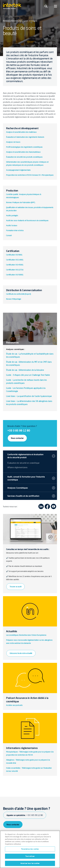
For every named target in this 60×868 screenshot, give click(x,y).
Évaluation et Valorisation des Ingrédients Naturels (25, 137)
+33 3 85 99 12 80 (19, 430)
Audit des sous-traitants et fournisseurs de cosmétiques (27, 220)
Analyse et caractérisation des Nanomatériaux (23, 152)
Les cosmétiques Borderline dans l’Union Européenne (26, 635)
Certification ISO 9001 (14, 255)
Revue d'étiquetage (14, 299)
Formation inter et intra (15, 230)
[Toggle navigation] (46, 6)
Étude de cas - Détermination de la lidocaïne (25, 370)
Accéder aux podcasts (14, 705)
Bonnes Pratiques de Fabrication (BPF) (21, 202)
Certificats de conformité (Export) (18, 294)
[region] (30, 849)
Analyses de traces (13, 142)
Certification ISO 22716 (15, 270)
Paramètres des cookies (30, 849)
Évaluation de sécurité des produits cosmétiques (24, 157)
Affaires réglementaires (17, 467)
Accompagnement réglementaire (18, 170)
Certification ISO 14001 (15, 260)
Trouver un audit (15, 587)
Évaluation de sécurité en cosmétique (23, 463)
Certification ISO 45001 (15, 265)
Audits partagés (12, 216)
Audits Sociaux (12, 225)
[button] (54, 456)
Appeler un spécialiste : (25, 815)
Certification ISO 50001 (15, 275)
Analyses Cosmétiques (18, 488)
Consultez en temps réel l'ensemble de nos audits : (28, 549)
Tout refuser (30, 856)
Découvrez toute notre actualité (21, 653)
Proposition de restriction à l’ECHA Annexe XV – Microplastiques (30, 175)
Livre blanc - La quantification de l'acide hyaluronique (29, 396)
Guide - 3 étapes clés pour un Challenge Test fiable (28, 375)
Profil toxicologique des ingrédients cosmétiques (24, 147)
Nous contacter (17, 438)
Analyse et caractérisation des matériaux (21, 132)
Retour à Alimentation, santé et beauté (20, 21)
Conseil (9, 235)
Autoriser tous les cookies (30, 863)
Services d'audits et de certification (23, 496)
